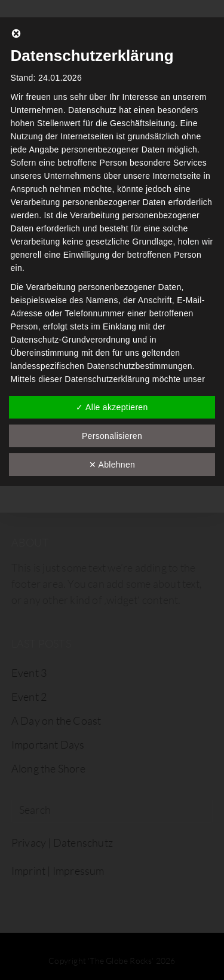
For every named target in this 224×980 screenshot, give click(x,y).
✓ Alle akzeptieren (112, 407)
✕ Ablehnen (112, 465)
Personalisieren (112, 436)
